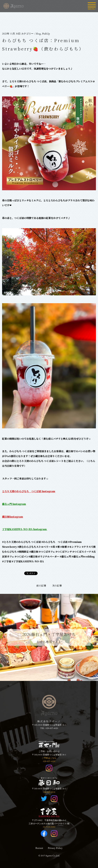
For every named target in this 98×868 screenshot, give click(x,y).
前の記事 (41, 586)
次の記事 (57, 586)
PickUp (46, 34)
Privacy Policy (55, 848)
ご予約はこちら (49, 758)
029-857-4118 (49, 792)
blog (38, 34)
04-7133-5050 (49, 827)
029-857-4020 (52, 728)
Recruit (39, 848)
